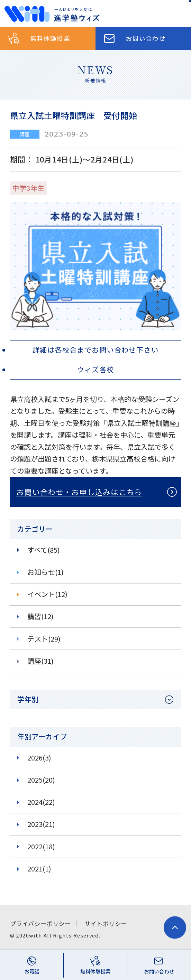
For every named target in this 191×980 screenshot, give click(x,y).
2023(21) (41, 824)
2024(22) (41, 802)
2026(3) (39, 758)
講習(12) (40, 616)
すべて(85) (44, 550)
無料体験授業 (50, 38)
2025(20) (41, 780)
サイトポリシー (106, 923)
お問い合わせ (146, 38)
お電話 (32, 971)
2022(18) (41, 846)
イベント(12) (47, 594)
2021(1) (39, 869)
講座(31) (40, 661)
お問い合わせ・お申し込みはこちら (79, 492)
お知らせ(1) (46, 572)
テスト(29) (44, 639)
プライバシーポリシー (40, 923)
